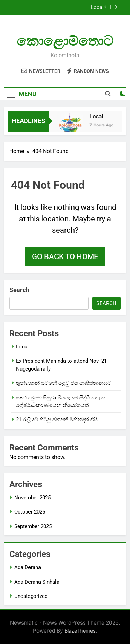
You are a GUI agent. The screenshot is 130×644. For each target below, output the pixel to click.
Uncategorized (31, 596)
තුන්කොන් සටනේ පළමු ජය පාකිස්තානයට (64, 383)
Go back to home (65, 257)
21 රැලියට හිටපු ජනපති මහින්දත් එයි (57, 420)
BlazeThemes (80, 631)
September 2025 (33, 526)
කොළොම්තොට (65, 41)
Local (97, 8)
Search (19, 290)
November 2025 (32, 498)
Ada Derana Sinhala (37, 582)
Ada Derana (28, 567)
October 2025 (30, 512)
